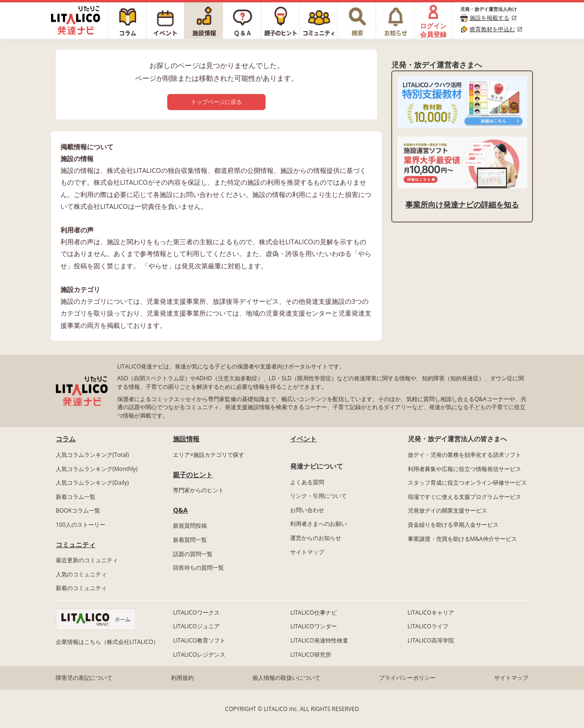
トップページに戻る (216, 102)
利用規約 (182, 678)
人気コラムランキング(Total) (92, 455)
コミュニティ (76, 544)
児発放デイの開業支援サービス (447, 510)
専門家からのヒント (198, 490)
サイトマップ (307, 552)
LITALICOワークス (196, 612)
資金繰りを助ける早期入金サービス (453, 525)
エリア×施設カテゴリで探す (209, 455)
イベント (303, 439)
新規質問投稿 (190, 526)
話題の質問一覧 (193, 554)
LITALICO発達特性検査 (319, 640)
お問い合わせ (307, 510)
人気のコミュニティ (81, 574)
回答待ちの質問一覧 (198, 568)
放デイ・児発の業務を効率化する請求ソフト (464, 455)
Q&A (180, 510)
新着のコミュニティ (81, 588)
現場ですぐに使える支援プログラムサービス (464, 497)
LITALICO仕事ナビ (313, 612)
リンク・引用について (318, 496)
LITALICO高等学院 (431, 640)
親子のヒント (193, 475)
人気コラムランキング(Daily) (92, 483)
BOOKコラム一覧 (78, 510)
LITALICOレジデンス (199, 655)
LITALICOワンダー (313, 626)
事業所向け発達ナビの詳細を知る (462, 205)
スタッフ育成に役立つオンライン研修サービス (467, 483)
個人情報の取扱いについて (286, 678)
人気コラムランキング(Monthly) (97, 469)
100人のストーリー (81, 525)
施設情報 (186, 439)
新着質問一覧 (190, 540)
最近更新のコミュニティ (87, 560)
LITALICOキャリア (431, 612)
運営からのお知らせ (316, 538)
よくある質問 (307, 482)
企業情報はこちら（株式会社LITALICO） (107, 642)
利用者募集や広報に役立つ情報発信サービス (464, 469)
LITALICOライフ (428, 626)
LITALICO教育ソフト (199, 640)
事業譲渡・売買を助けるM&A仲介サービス (462, 539)
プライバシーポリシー (407, 678)
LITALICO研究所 (310, 655)
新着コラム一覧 (76, 497)
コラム (66, 439)
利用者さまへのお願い (318, 524)
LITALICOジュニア (196, 626)
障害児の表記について (84, 678)
